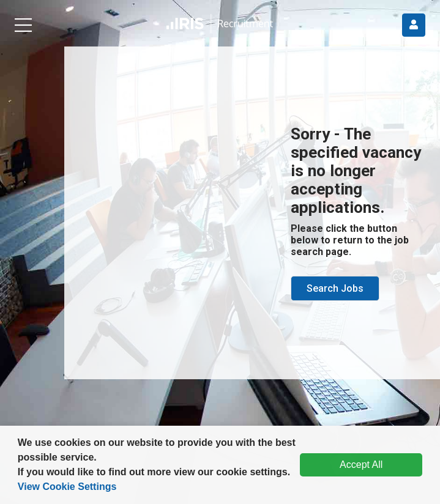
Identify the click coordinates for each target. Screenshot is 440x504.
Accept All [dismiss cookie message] (361, 465)
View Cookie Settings (67, 487)
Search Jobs (335, 288)
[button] (295, 473)
